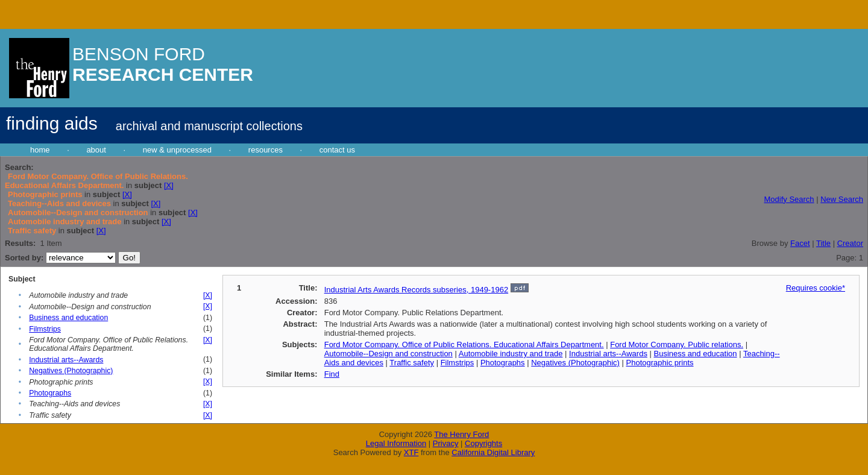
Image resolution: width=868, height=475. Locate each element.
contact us (337, 150)
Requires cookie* (816, 288)
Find (332, 374)
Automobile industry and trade (511, 354)
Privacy (446, 443)
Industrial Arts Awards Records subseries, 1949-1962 (416, 290)
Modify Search (789, 199)
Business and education (68, 318)
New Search (842, 199)
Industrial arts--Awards (66, 360)
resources (266, 150)
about (96, 150)
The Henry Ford (461, 434)
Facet (800, 243)
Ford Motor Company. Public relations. (677, 344)
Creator (850, 243)
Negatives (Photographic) (71, 371)
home (40, 150)
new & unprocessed (177, 150)
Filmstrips (45, 329)
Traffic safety (412, 363)
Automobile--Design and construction (388, 354)
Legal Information (396, 443)
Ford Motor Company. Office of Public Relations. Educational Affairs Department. (464, 344)
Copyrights (483, 443)
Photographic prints (660, 363)
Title (823, 243)
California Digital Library (493, 452)
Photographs (50, 393)
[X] (169, 185)
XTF (411, 452)
